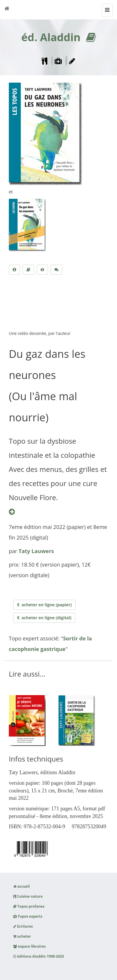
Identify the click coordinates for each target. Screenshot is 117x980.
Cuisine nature (28, 896)
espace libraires (29, 946)
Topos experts (28, 916)
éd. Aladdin (51, 37)
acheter (22, 936)
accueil (21, 886)
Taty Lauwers (36, 551)
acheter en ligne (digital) (44, 618)
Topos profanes (29, 906)
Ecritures (23, 926)
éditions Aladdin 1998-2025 (39, 956)
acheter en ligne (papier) (44, 605)
